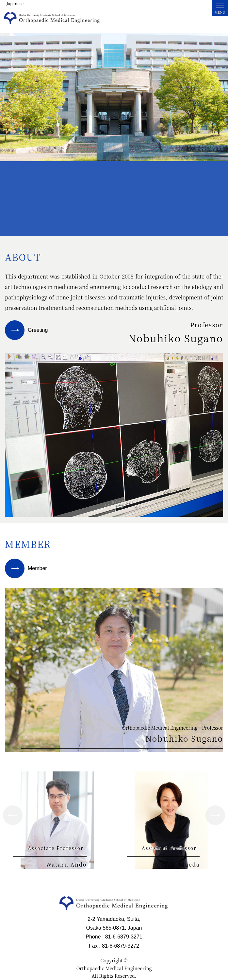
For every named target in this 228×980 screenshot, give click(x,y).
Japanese (15, 3)
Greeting (38, 330)
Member (37, 568)
